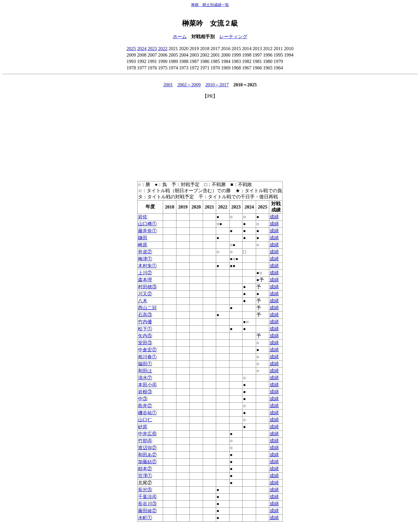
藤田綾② (147, 511)
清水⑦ (145, 378)
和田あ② (147, 455)
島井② (145, 406)
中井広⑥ (147, 434)
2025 (131, 49)
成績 (274, 217)
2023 (152, 49)
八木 (143, 301)
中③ (143, 399)
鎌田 (143, 238)
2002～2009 (189, 85)
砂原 (143, 427)
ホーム (180, 37)
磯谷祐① (147, 413)
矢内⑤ (145, 336)
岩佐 (143, 217)
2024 (142, 49)
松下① (145, 329)
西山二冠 (147, 308)
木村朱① (147, 266)
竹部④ (145, 441)
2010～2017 (217, 85)
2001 (168, 85)
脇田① (145, 364)
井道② (145, 252)
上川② (145, 273)
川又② (145, 294)
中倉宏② (147, 350)
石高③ (145, 315)
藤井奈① (147, 231)
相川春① (147, 357)
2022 (163, 49)
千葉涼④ (147, 497)
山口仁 (145, 420)
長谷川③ (147, 504)
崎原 (143, 245)
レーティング (233, 37)
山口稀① (147, 224)
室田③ (145, 343)
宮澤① (145, 476)
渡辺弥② (147, 448)
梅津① (145, 259)
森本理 (145, 280)
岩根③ (145, 392)
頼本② (145, 469)
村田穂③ (147, 287)
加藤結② (147, 462)
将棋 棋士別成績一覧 (210, 5)
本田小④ (147, 385)
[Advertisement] (210, 140)
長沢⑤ (145, 490)
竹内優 (145, 322)
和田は (145, 371)
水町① (145, 518)
